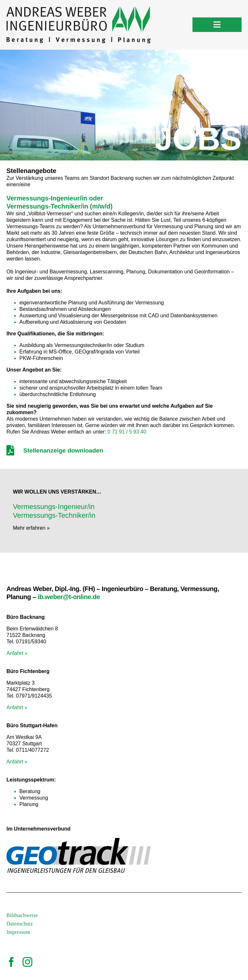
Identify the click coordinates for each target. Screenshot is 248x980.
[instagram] (27, 962)
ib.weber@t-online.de (69, 597)
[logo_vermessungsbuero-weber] (79, 9)
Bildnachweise (22, 915)
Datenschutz (20, 924)
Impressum (18, 932)
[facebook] (11, 962)
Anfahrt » (17, 653)
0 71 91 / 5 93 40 (127, 432)
